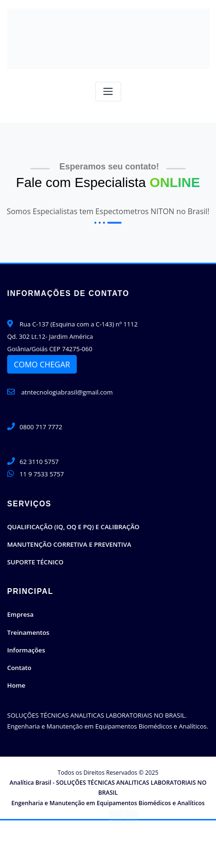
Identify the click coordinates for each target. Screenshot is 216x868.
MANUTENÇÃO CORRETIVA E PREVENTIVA (68, 544)
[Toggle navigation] (108, 92)
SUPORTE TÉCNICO (35, 561)
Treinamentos (28, 631)
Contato (19, 666)
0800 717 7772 (41, 427)
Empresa (20, 613)
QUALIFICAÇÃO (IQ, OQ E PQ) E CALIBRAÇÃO (72, 526)
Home (16, 683)
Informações (26, 649)
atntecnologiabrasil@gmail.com (59, 392)
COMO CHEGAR (42, 364)
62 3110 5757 (39, 461)
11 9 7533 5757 (41, 473)
